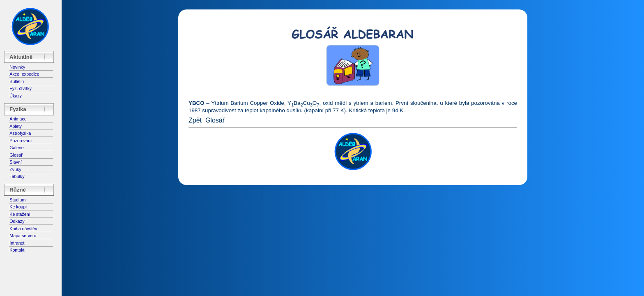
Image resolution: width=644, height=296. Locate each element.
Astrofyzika (20, 133)
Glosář (16, 155)
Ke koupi (18, 207)
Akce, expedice (24, 74)
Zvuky (15, 169)
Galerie (16, 148)
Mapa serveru (23, 236)
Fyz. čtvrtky (21, 88)
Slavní (16, 162)
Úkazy (16, 96)
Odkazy (17, 221)
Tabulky (17, 176)
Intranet (17, 243)
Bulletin (17, 81)
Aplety (16, 126)
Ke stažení (20, 214)
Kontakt (17, 250)
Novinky (17, 67)
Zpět (195, 120)
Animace (18, 119)
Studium (17, 200)
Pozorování (21, 141)
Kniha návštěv (23, 229)
